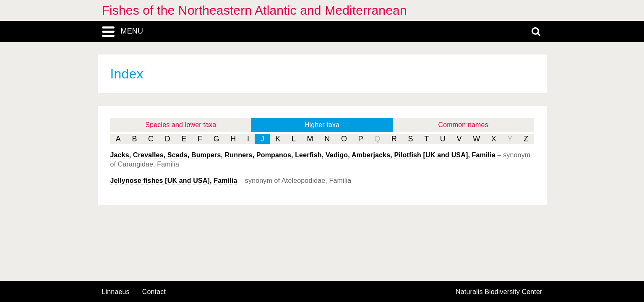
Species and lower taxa (181, 125)
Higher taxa (322, 125)
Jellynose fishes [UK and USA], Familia (174, 181)
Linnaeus (116, 292)
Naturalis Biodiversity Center (499, 292)
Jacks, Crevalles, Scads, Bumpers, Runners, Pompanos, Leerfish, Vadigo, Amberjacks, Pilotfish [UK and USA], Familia (303, 155)
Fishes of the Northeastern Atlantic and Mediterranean (254, 10)
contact (154, 292)
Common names (463, 125)
